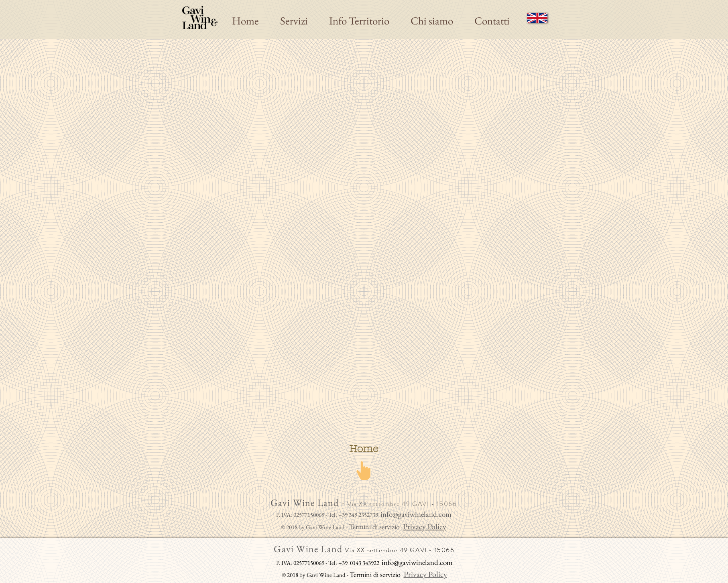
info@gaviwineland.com (416, 514)
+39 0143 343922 (359, 563)
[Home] (364, 449)
